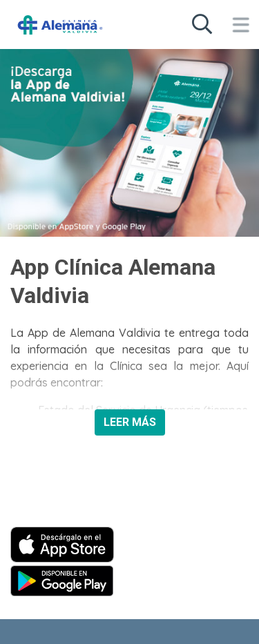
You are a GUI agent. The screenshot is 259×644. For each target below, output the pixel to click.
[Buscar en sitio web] (202, 25)
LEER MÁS (130, 422)
